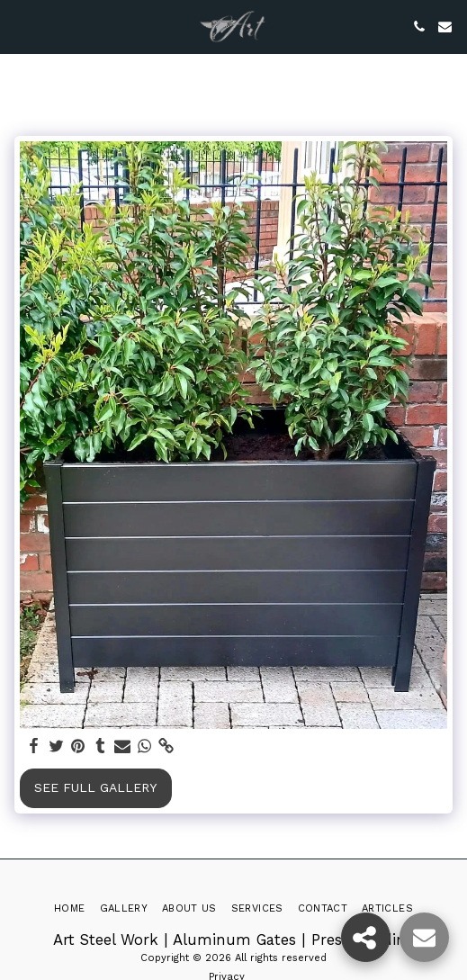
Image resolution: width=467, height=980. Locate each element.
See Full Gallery (95, 787)
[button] (20, 26)
